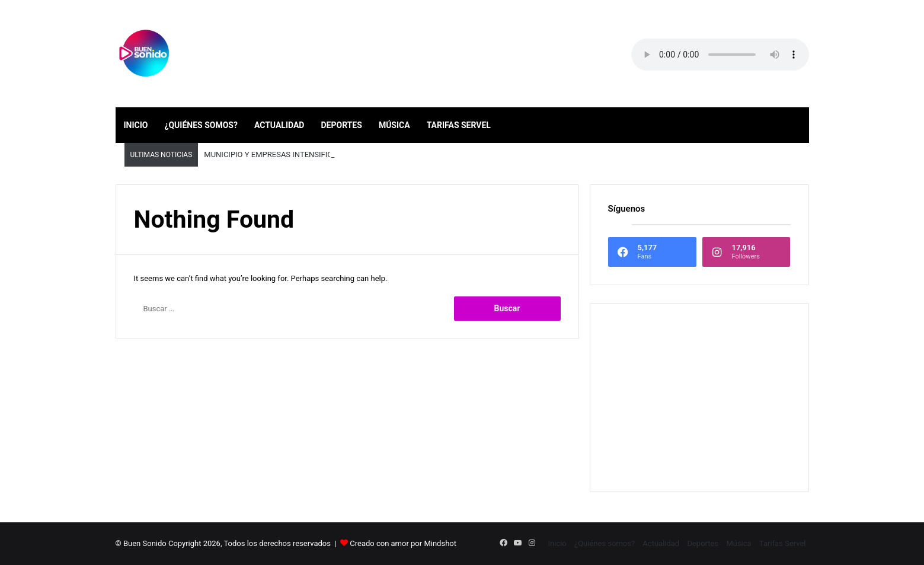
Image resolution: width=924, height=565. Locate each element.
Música (394, 125)
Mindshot (440, 543)
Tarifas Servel (459, 125)
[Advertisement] (699, 398)
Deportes (341, 125)
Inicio (136, 125)
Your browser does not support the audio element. (720, 55)
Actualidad (279, 125)
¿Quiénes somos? (201, 125)
